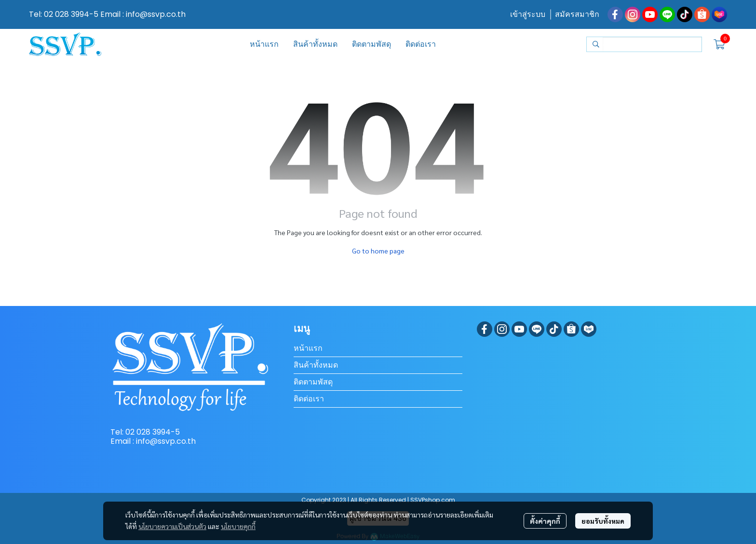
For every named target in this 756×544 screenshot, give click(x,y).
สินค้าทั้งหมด (316, 365)
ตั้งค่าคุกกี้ (545, 521)
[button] (644, 44)
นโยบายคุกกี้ (238, 526)
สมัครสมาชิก (577, 14)
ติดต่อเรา (309, 399)
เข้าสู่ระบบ (528, 14)
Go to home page (378, 251)
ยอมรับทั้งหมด (603, 521)
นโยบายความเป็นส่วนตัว (172, 526)
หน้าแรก (308, 348)
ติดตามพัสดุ (313, 382)
